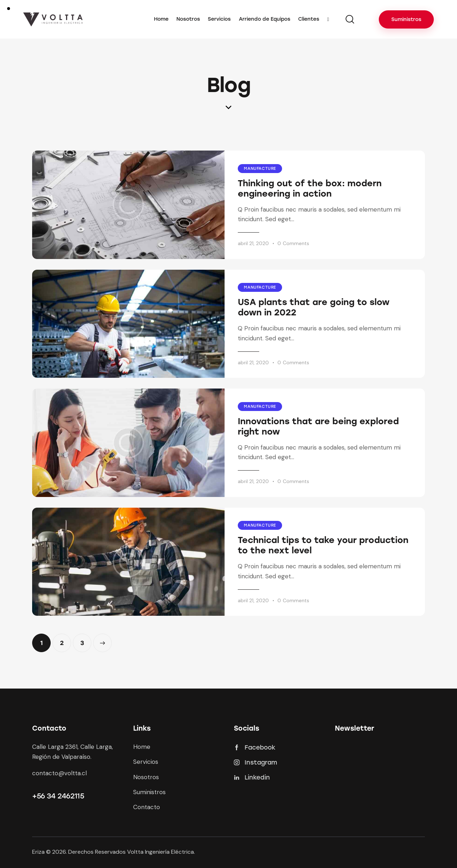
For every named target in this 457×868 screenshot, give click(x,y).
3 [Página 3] (86, 640)
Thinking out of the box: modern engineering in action (310, 188)
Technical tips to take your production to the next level (323, 545)
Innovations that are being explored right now (318, 426)
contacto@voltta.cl (59, 773)
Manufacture (260, 169)
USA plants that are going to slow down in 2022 (314, 307)
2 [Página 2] (66, 640)
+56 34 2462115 (58, 796)
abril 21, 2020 (253, 243)
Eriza (38, 852)
